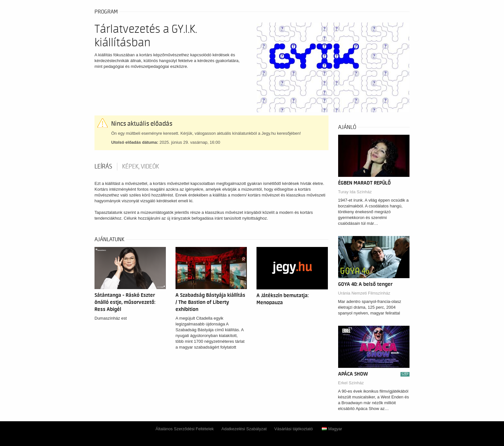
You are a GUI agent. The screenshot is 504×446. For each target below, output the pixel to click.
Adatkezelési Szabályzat (244, 429)
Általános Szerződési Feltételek (185, 429)
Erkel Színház (351, 383)
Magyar (332, 429)
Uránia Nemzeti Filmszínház (364, 293)
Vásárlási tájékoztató (293, 429)
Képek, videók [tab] (141, 167)
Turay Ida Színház (355, 192)
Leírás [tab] (103, 167)
